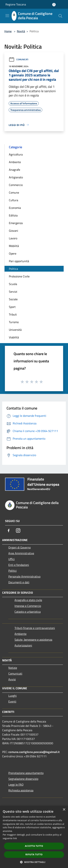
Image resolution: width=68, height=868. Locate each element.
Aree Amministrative (21, 553)
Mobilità (14, 246)
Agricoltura (16, 154)
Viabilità (14, 337)
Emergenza (16, 223)
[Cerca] (60, 16)
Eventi (12, 701)
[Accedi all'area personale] (54, 5)
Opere (13, 253)
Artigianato (16, 177)
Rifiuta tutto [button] (34, 854)
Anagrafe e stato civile (28, 600)
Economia (15, 208)
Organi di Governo (19, 547)
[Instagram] (18, 531)
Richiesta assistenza (21, 790)
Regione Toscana (16, 4)
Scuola (13, 284)
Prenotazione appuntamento (26, 773)
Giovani (14, 231)
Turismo (14, 322)
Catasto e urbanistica (28, 612)
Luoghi (13, 696)
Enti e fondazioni (19, 565)
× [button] (64, 810)
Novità (21, 31)
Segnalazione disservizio (23, 779)
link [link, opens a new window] (15, 838)
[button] (34, 862)
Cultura (14, 200)
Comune (14, 193)
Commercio (16, 185)
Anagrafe (15, 170)
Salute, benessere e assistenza (33, 640)
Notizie (13, 668)
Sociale (13, 299)
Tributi (13, 314)
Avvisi (12, 679)
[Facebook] (9, 531)
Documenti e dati (19, 582)
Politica (13, 269)
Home (8, 31)
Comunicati (18, 59)
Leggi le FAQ (16, 785)
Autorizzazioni (23, 645)
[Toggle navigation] (7, 16)
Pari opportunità (19, 261)
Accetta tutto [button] (34, 846)
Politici (13, 571)
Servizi (13, 292)
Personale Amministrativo (24, 576)
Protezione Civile (19, 276)
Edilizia (13, 215)
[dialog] (34, 837)
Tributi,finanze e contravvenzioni (35, 628)
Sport (12, 307)
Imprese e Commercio (28, 606)
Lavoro (13, 238)
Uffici (12, 559)
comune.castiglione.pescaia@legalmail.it (34, 752)
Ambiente (15, 162)
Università (15, 330)
